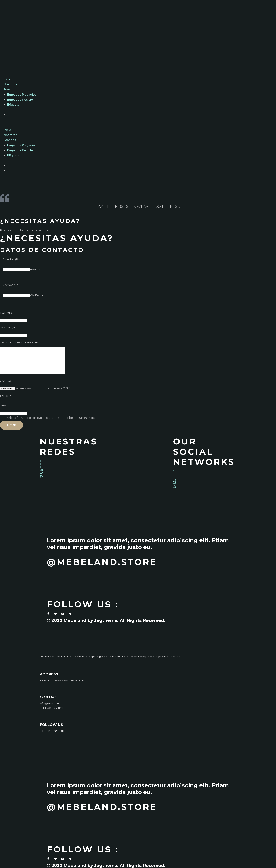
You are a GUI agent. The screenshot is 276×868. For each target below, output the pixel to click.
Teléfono (6, 313)
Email (11, 328)
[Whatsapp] (71, 477)
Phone (4, 406)
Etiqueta (13, 105)
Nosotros (10, 84)
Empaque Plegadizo (22, 95)
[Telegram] (71, 473)
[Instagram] (71, 470)
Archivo (6, 381)
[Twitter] (71, 464)
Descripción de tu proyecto (19, 342)
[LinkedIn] (71, 467)
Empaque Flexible (20, 100)
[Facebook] (71, 461)
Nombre (36, 270)
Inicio (7, 79)
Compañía (37, 295)
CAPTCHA (6, 396)
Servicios (10, 89)
